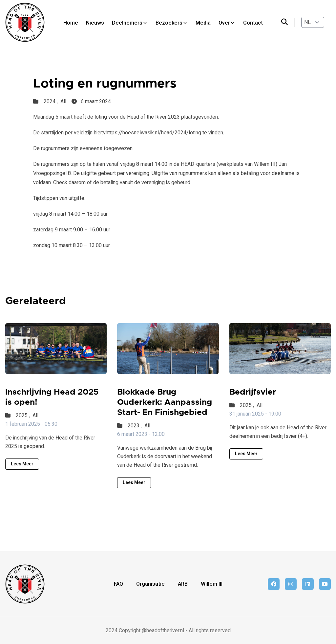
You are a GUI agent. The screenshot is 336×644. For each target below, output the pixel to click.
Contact (253, 23)
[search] (288, 22)
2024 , (51, 102)
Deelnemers (130, 23)
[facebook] (274, 584)
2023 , (135, 426)
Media (203, 23)
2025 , (23, 416)
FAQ (118, 584)
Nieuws (95, 23)
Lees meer (22, 464)
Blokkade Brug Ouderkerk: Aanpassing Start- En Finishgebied (165, 402)
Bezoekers (172, 23)
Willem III (212, 584)
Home (71, 23)
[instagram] (291, 584)
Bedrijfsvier (253, 392)
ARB (183, 584)
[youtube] (325, 584)
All (63, 102)
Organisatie (150, 584)
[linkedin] (308, 584)
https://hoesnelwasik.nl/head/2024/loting (153, 133)
